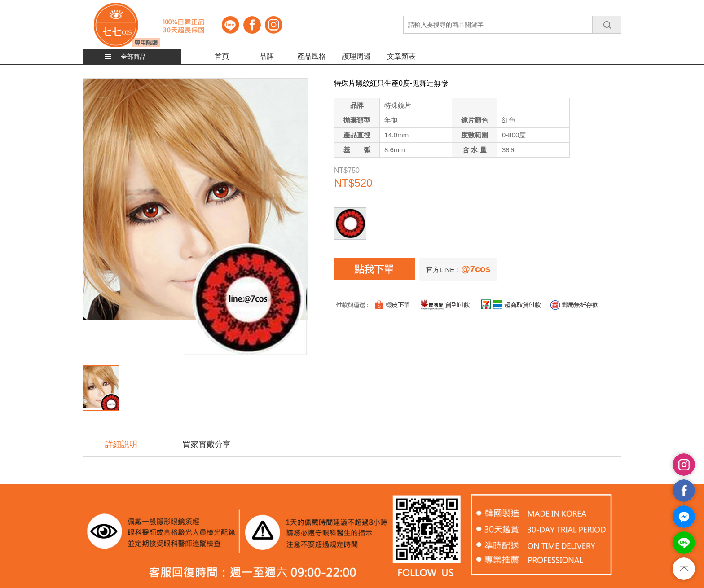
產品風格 (312, 56)
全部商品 (133, 57)
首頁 (222, 56)
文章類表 (401, 56)
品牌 (267, 56)
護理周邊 (356, 56)
